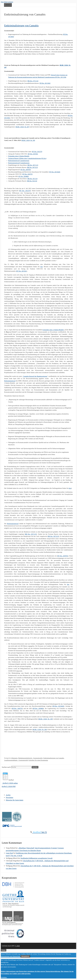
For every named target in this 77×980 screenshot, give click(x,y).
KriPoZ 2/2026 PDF (9, 786)
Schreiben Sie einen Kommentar (38, 760)
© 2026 (17, 946)
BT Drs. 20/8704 (26, 170)
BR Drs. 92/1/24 (32, 179)
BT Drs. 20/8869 (24, 176)
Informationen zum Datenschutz (10, 956)
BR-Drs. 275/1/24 (33, 81)
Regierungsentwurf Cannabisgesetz (19, 163)
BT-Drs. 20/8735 (17, 708)
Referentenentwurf (10, 381)
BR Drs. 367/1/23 (33, 165)
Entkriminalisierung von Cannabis (21, 25)
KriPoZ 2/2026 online (10, 783)
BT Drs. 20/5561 (33, 154)
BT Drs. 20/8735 (27, 174)
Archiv (8, 795)
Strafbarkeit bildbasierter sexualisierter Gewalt (36, 858)
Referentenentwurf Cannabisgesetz (19, 161)
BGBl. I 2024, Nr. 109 (28, 140)
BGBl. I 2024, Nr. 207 (22, 127)
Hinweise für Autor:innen (15, 800)
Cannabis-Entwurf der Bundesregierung (35, 376)
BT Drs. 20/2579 (37, 152)
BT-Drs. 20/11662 (45, 83)
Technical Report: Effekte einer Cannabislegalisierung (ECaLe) (27, 158)
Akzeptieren (25, 956)
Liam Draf (9, 853)
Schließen (4, 977)
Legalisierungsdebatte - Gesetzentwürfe (16, 760)
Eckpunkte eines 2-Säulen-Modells (19, 156)
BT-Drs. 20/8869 (38, 708)
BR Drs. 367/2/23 (32, 167)
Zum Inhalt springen (7, 2)
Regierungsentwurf (13, 524)
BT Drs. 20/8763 (63, 556)
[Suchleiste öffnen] (2, 5)
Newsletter (10, 797)
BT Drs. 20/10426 (55, 172)
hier (42, 267)
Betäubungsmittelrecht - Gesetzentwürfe (30, 758)
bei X (38, 832)
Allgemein (14, 758)
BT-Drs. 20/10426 (58, 706)
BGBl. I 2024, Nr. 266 (40, 730)
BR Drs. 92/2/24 (32, 181)
